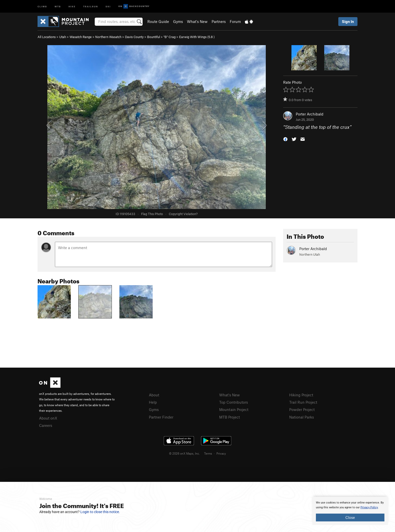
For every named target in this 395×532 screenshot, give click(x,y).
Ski (108, 6)
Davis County (134, 37)
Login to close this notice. (100, 512)
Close (350, 517)
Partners (219, 21)
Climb (42, 6)
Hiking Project (301, 395)
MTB (58, 6)
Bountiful (154, 37)
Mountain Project (234, 409)
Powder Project (302, 409)
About (154, 395)
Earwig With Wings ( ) (197, 37)
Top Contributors (234, 402)
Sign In (348, 21)
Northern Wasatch (108, 37)
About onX (48, 418)
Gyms (178, 21)
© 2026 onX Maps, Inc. (184, 453)
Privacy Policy (369, 507)
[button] (285, 139)
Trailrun (91, 6)
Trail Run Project (303, 402)
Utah (63, 37)
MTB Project (229, 417)
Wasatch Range (81, 37)
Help (153, 402)
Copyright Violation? (183, 214)
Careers (46, 425)
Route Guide (158, 21)
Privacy (221, 453)
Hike (72, 6)
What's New (197, 21)
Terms (208, 453)
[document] (350, 511)
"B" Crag (170, 37)
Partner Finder (161, 417)
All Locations (47, 37)
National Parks (302, 417)
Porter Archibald (310, 114)
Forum (235, 21)
